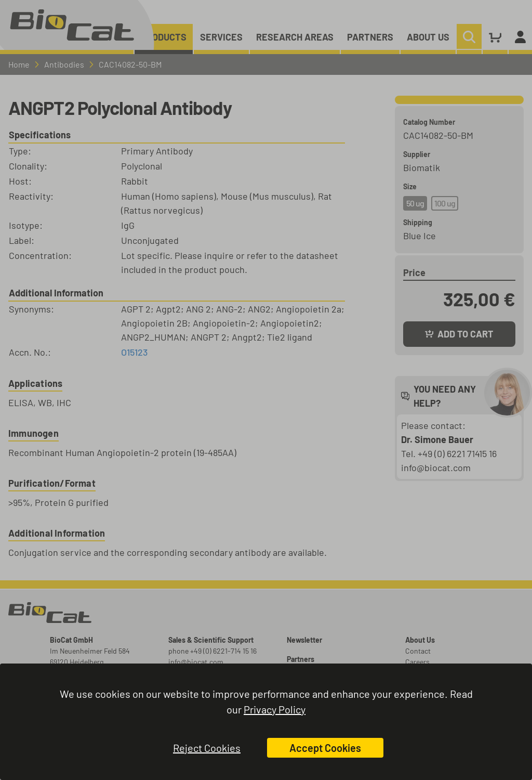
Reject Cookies (207, 748)
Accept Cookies (325, 748)
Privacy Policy (275, 709)
